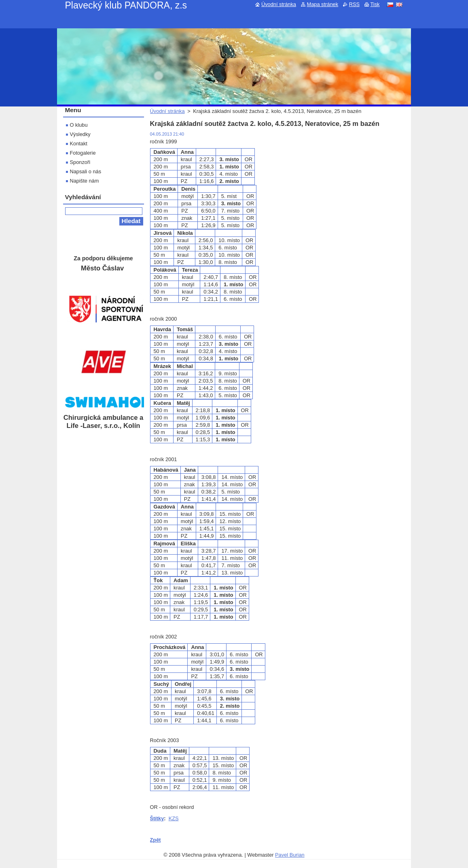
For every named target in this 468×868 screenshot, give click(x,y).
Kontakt (79, 144)
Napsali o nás (86, 171)
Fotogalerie (83, 153)
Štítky (157, 818)
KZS (174, 818)
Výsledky (80, 134)
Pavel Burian (290, 855)
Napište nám (85, 181)
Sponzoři (80, 162)
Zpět (156, 840)
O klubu (79, 125)
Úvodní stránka (167, 111)
